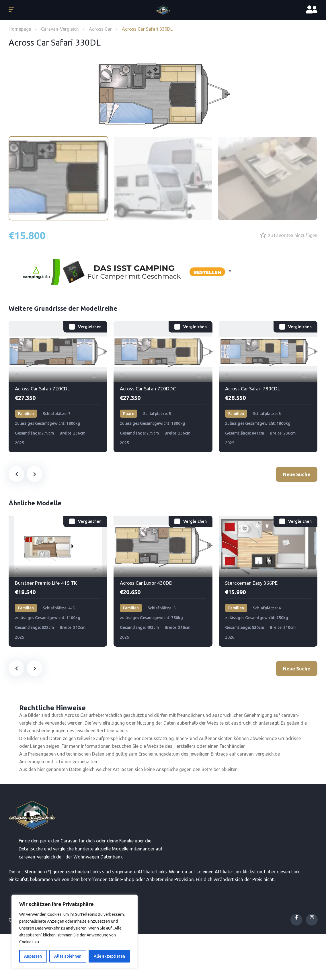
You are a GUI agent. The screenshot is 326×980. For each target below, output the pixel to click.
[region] (75, 932)
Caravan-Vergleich (60, 29)
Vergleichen (90, 327)
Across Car (100, 29)
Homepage (20, 29)
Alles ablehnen (68, 956)
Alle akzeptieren (109, 956)
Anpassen (33, 956)
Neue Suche (297, 474)
